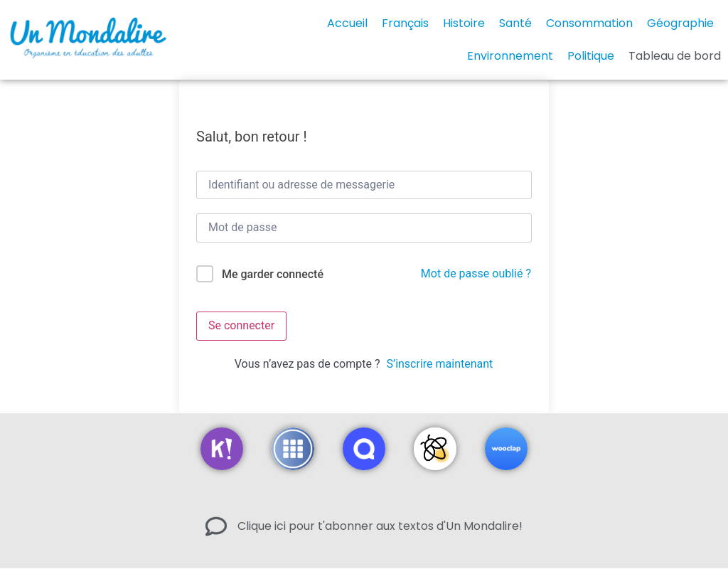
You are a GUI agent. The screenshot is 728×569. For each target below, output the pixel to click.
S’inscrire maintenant (439, 364)
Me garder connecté (273, 274)
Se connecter (241, 325)
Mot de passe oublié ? (476, 273)
